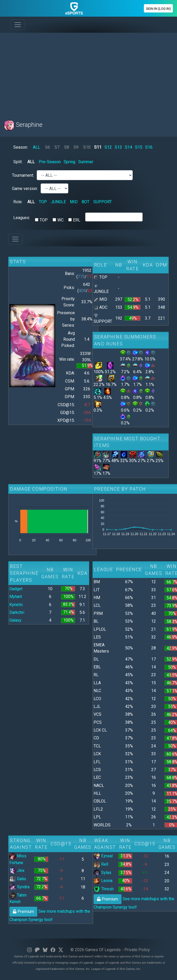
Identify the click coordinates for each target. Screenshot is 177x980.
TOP (43, 202)
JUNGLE (58, 202)
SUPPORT (103, 202)
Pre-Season (50, 162)
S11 (98, 147)
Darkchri (17, 612)
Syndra (19, 887)
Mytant (16, 597)
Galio (18, 879)
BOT (86, 202)
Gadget (16, 589)
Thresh (104, 889)
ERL (77, 220)
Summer (86, 162)
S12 (108, 147)
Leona (103, 881)
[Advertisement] (85, 73)
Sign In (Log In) (158, 9)
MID (74, 202)
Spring (69, 162)
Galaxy (15, 620)
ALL (36, 147)
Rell (101, 864)
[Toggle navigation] (18, 25)
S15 (139, 147)
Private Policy (137, 950)
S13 (118, 147)
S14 (129, 147)
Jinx (17, 870)
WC (60, 220)
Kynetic (16, 605)
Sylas (102, 873)
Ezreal (103, 856)
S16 (149, 147)
